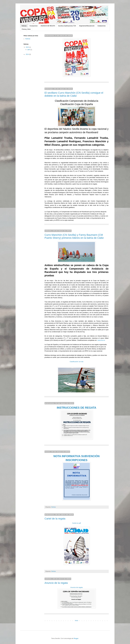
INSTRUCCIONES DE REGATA (76, 408)
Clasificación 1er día (77, 362)
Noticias (24, 26)
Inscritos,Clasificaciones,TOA (67, 26)
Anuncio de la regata (56, 583)
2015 (27, 47)
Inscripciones (34, 26)
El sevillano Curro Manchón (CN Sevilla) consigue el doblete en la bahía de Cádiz (74, 94)
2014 (27, 54)
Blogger (76, 638)
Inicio (77, 621)
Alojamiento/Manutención (87, 26)
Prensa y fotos (26, 29)
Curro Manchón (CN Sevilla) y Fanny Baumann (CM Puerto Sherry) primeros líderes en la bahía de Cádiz (74, 236)
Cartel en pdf (77, 523)
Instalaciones (102, 26)
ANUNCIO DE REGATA (48, 26)
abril (29, 50)
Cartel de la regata (55, 519)
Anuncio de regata (76, 587)
